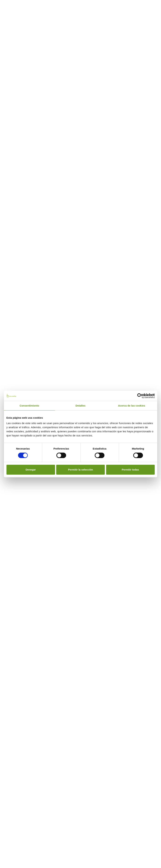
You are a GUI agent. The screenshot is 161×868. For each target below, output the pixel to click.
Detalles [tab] (80, 406)
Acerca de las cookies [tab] (132, 406)
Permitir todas (130, 470)
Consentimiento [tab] (29, 406)
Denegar (31, 470)
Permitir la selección (81, 470)
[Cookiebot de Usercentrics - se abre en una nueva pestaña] (140, 396)
